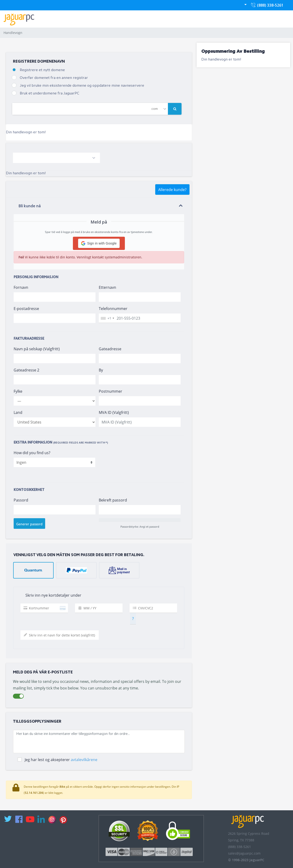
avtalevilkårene (84, 760)
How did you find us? (32, 453)
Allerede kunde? (172, 190)
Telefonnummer (113, 309)
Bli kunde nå (30, 206)
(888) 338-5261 (267, 6)
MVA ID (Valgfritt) (114, 412)
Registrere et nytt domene (42, 70)
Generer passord (29, 524)
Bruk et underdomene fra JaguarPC (49, 94)
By (101, 370)
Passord (21, 500)
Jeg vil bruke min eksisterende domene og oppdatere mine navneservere (82, 86)
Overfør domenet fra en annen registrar (54, 78)
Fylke (18, 391)
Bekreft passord (113, 500)
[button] (99, 243)
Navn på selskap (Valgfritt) (37, 349)
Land (18, 412)
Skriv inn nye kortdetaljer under (49, 595)
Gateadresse (110, 349)
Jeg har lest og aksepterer (61, 760)
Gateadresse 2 (26, 370)
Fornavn (21, 287)
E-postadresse (26, 309)
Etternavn (107, 287)
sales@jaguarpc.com (244, 853)
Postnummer (111, 391)
